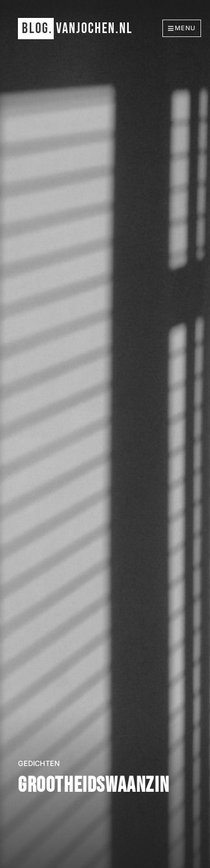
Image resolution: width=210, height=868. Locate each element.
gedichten (39, 763)
